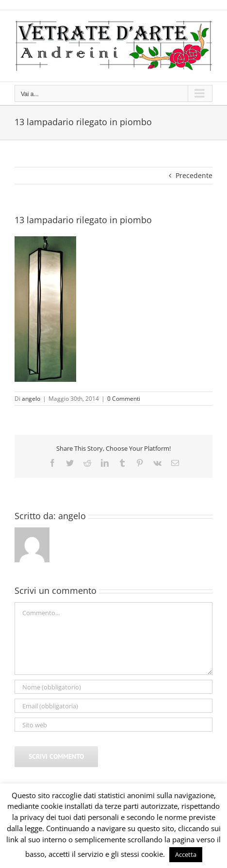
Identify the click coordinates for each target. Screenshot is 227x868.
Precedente (194, 175)
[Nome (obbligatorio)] (113, 687)
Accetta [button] (186, 854)
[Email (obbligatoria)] (113, 706)
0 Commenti (124, 399)
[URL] (113, 725)
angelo (31, 399)
